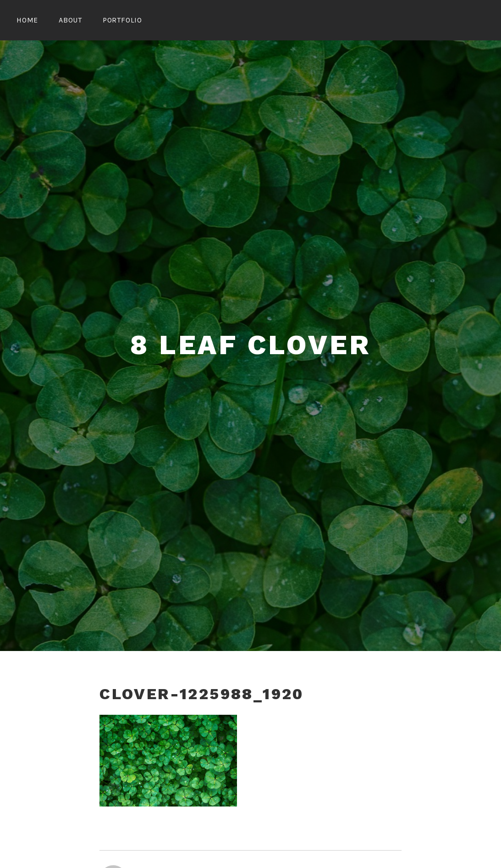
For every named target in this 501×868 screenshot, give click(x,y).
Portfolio (122, 20)
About (70, 20)
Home (27, 20)
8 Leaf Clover (250, 345)
